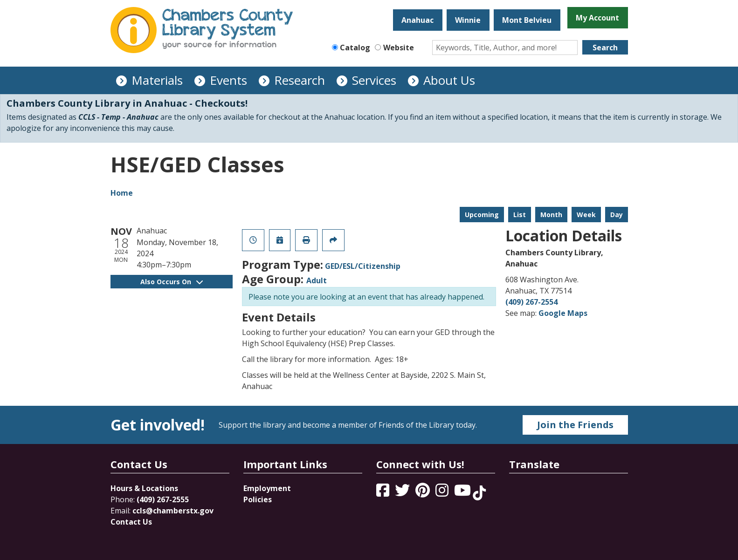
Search (605, 48)
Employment (267, 488)
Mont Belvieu (527, 20)
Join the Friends (575, 425)
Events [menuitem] (228, 80)
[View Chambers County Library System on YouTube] (463, 493)
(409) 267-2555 (163, 499)
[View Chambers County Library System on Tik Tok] (479, 493)
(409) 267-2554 (531, 302)
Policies (258, 499)
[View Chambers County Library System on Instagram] (443, 493)
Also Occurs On (172, 282)
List (520, 215)
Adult (317, 280)
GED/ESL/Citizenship (363, 266)
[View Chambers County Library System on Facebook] (384, 493)
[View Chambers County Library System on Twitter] (403, 493)
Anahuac (417, 20)
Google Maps (563, 313)
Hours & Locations (144, 488)
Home (122, 193)
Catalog (355, 48)
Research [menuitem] (300, 80)
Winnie (468, 20)
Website (399, 48)
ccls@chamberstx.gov (173, 511)
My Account (597, 18)
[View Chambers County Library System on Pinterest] (424, 493)
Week (586, 215)
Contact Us (131, 522)
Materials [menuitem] (157, 80)
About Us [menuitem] (449, 80)
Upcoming (482, 215)
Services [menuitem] (374, 80)
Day (617, 215)
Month (551, 215)
